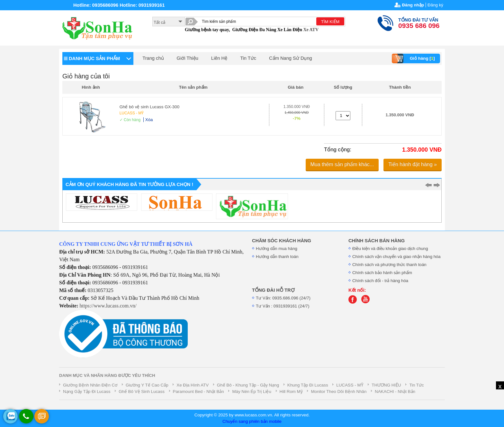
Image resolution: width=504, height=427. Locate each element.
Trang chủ (153, 58)
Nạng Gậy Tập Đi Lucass (87, 391)
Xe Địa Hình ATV (193, 385)
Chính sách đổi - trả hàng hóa (380, 281)
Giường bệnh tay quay (207, 30)
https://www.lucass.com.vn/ (108, 306)
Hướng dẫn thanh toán (277, 257)
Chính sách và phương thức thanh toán (389, 265)
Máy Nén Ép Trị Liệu (252, 391)
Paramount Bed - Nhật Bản (198, 391)
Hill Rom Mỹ (291, 391)
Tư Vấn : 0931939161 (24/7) (283, 306)
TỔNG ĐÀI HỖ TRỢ (273, 290)
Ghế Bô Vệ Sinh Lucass (142, 391)
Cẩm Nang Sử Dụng (291, 58)
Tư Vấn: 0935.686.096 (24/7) (283, 298)
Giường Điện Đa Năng (254, 30)
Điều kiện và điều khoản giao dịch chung (390, 249)
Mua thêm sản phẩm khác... (342, 164)
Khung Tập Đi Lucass (308, 385)
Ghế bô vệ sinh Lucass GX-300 (149, 107)
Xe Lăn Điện (290, 30)
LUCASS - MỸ (132, 113)
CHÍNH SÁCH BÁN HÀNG (377, 241)
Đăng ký (435, 5)
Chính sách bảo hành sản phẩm (382, 273)
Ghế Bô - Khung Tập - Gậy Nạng (248, 385)
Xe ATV (311, 30)
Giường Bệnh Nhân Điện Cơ (90, 385)
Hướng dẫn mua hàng (277, 249)
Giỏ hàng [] (414, 58)
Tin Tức (248, 58)
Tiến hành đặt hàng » (413, 164)
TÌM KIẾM (330, 22)
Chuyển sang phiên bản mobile (252, 421)
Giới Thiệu (188, 58)
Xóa (149, 120)
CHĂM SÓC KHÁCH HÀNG (282, 241)
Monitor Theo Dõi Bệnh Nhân (339, 391)
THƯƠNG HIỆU (386, 385)
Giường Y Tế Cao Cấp (147, 385)
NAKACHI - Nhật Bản (395, 391)
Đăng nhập (413, 5)
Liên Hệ (219, 58)
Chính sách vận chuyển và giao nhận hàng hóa (396, 257)
